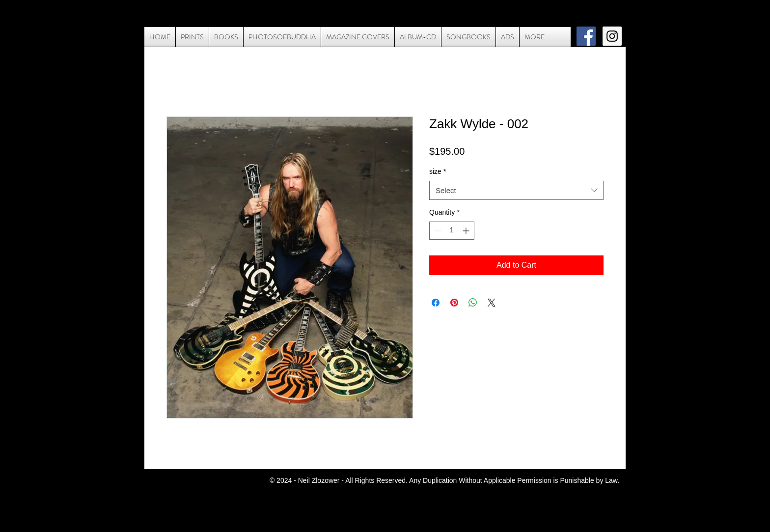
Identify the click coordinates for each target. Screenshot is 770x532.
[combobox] (516, 190)
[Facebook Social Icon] (586, 36)
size (438, 171)
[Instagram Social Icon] (612, 36)
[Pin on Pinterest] (454, 303)
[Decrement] (437, 231)
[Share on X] (492, 303)
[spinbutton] (452, 231)
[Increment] (467, 231)
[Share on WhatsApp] (473, 303)
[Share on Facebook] (436, 303)
